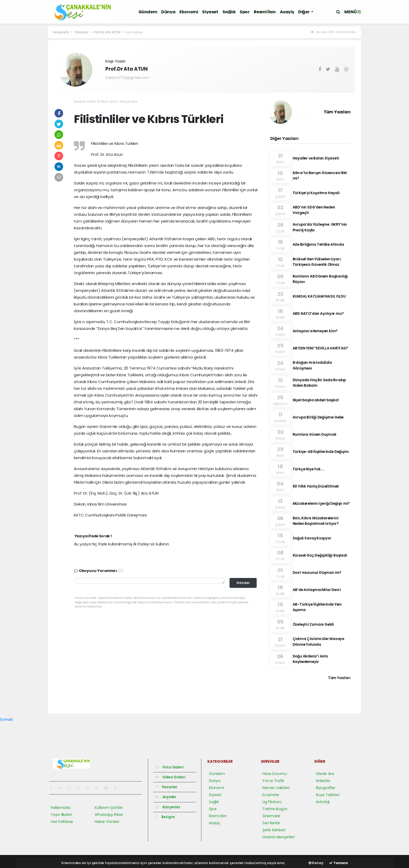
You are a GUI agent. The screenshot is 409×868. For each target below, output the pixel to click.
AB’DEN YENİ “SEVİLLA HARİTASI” (320, 348)
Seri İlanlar (271, 823)
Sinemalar (271, 816)
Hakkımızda (61, 808)
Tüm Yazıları (337, 112)
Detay (316, 863)
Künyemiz (168, 807)
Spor (245, 12)
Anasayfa (61, 32)
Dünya (168, 12)
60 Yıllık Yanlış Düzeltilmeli (316, 486)
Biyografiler (326, 788)
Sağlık (229, 12)
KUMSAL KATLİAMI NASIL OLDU (319, 296)
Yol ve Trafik (273, 781)
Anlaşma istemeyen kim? (315, 331)
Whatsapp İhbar (109, 815)
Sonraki (6, 719)
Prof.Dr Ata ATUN (107, 32)
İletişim (165, 817)
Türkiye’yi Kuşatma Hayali (316, 193)
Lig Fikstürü (272, 802)
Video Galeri (170, 777)
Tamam (339, 863)
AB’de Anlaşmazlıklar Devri (317, 590)
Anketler (323, 781)
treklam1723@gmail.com (127, 78)
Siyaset (210, 12)
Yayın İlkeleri (61, 815)
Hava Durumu (275, 774)
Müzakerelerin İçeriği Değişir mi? (321, 504)
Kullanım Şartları (109, 808)
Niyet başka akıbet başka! (316, 400)
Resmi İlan (265, 12)
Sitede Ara (325, 774)
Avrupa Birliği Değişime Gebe (318, 417)
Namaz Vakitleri (276, 788)
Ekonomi (189, 12)
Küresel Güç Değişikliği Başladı (320, 555)
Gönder (243, 583)
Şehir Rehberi (274, 830)
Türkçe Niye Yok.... (309, 469)
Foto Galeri (169, 767)
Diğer (304, 12)
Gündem (148, 12)
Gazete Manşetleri (279, 837)
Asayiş (287, 12)
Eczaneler (271, 795)
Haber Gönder (107, 822)
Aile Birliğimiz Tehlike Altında (318, 245)
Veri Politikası (62, 822)
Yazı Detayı (134, 32)
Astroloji (323, 802)
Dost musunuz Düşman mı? (317, 573)
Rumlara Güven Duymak (315, 435)
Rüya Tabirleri (328, 795)
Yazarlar (82, 32)
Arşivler (166, 797)
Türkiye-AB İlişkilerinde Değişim (321, 452)
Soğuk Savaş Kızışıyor (312, 538)
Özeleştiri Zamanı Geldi (313, 624)
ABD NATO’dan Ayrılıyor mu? (318, 314)
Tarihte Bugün (275, 809)
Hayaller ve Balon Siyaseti (316, 158)
